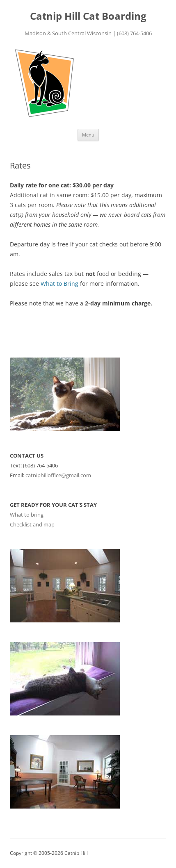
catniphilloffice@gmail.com (58, 475)
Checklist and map (32, 524)
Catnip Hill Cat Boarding (88, 16)
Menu (88, 135)
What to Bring (59, 284)
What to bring (27, 515)
